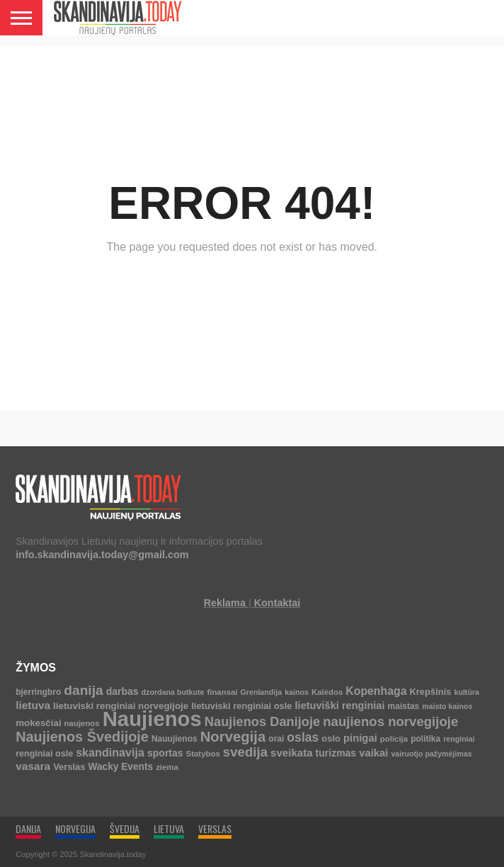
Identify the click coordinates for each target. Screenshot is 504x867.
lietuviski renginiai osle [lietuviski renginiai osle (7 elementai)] (241, 706)
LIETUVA (169, 828)
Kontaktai (277, 603)
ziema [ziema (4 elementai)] (167, 767)
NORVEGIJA (75, 828)
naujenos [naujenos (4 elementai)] (82, 723)
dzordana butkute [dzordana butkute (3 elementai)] (173, 692)
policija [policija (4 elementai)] (394, 739)
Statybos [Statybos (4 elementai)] (203, 754)
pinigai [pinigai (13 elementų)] (360, 738)
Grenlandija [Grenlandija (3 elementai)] (262, 692)
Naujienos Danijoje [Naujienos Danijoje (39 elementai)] (262, 721)
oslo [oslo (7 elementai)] (331, 738)
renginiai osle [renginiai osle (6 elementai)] (44, 754)
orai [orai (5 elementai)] (276, 739)
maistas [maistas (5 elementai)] (404, 706)
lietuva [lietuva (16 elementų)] (33, 705)
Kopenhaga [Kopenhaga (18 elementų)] (376, 691)
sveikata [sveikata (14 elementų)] (292, 753)
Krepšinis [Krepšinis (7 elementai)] (430, 692)
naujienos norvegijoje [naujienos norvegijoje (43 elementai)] (390, 721)
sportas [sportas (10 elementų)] (165, 753)
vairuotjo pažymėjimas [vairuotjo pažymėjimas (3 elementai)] (431, 754)
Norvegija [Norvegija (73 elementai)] (233, 737)
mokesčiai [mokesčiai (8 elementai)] (38, 723)
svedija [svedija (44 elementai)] (245, 752)
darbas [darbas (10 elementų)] (122, 691)
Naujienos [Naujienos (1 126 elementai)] (152, 719)
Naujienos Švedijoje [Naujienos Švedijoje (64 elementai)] (82, 737)
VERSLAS (215, 828)
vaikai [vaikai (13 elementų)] (373, 753)
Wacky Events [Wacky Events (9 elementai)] (120, 767)
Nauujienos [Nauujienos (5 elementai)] (174, 739)
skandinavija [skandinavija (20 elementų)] (110, 752)
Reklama (225, 603)
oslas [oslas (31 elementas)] (303, 737)
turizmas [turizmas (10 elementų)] (336, 753)
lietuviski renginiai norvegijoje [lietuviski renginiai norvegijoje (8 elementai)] (121, 706)
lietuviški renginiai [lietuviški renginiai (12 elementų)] (340, 705)
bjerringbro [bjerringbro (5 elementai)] (38, 692)
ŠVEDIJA (125, 828)
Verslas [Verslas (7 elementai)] (69, 767)
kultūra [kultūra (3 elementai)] (466, 692)
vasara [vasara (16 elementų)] (33, 766)
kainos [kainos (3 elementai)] (297, 692)
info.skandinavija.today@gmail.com (102, 555)
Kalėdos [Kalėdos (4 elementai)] (327, 692)
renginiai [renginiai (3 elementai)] (459, 739)
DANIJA (28, 828)
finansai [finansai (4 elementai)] (222, 692)
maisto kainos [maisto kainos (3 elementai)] (447, 706)
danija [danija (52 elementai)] (83, 690)
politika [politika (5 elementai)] (425, 739)
